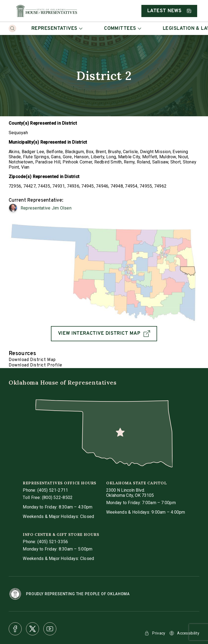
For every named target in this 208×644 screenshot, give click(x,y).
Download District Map (32, 360)
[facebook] (15, 629)
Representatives (57, 29)
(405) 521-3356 (53, 542)
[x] (32, 629)
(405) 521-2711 (53, 490)
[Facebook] (15, 629)
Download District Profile (35, 365)
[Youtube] (50, 629)
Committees (123, 29)
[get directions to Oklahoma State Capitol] (130, 493)
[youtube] (50, 629)
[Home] (47, 11)
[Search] (12, 28)
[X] (32, 629)
